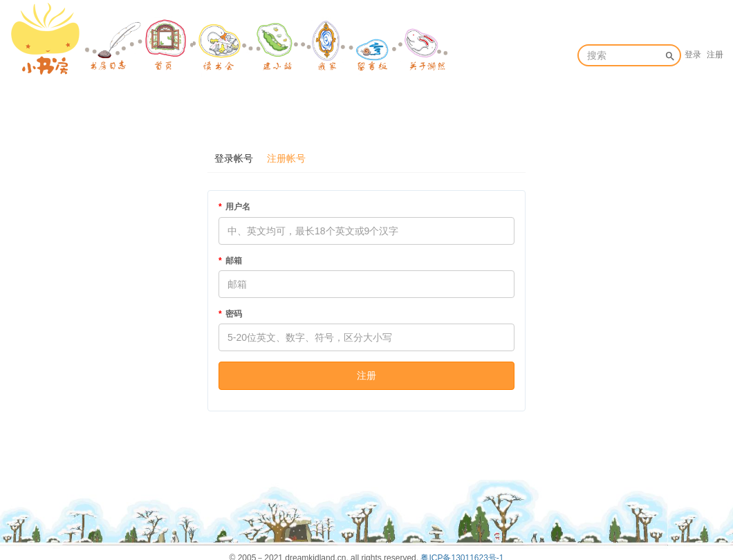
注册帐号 (286, 158)
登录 (693, 55)
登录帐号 (234, 158)
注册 (715, 55)
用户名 (238, 207)
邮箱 (234, 261)
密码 (234, 314)
